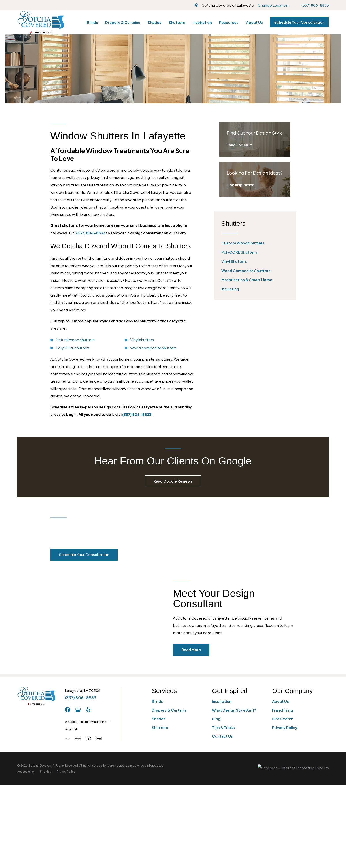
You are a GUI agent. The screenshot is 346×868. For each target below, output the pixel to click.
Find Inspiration (241, 185)
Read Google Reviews (173, 481)
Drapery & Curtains (169, 710)
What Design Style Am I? (234, 710)
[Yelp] (88, 710)
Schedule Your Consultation (299, 22)
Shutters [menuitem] (177, 22)
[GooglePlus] (78, 710)
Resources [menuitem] (229, 22)
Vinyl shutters (142, 340)
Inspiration (222, 701)
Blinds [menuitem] (92, 22)
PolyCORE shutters (73, 348)
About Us (280, 701)
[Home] (41, 22)
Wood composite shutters (153, 348)
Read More (198, 650)
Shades (159, 719)
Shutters (160, 728)
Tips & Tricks (223, 728)
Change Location (273, 5)
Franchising (282, 710)
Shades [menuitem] (154, 22)
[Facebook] (67, 710)
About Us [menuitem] (254, 22)
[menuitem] (255, 243)
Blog (216, 719)
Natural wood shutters (75, 340)
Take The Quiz (239, 145)
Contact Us (222, 736)
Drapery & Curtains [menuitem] (123, 22)
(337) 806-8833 (315, 5)
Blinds (157, 701)
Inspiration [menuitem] (202, 22)
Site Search (283, 719)
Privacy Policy (285, 728)
